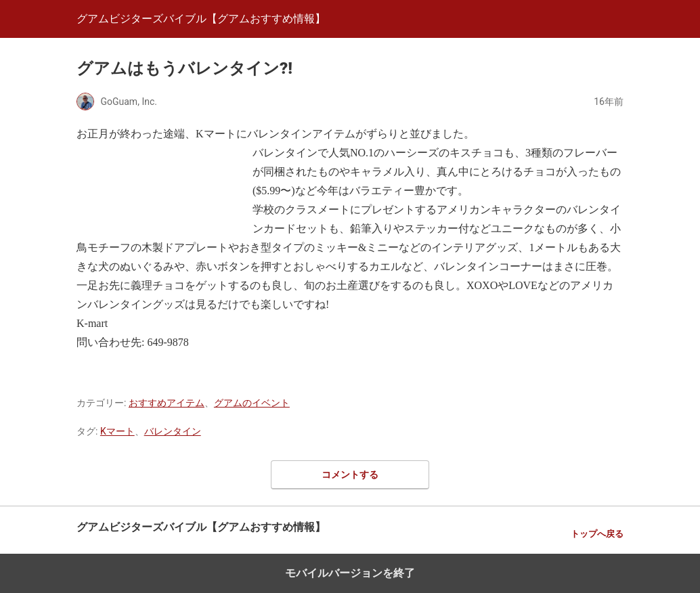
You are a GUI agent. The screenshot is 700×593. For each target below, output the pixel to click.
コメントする (350, 475)
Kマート (117, 431)
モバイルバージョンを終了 (350, 573)
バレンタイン (173, 431)
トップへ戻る (597, 534)
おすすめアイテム (167, 403)
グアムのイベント (252, 403)
